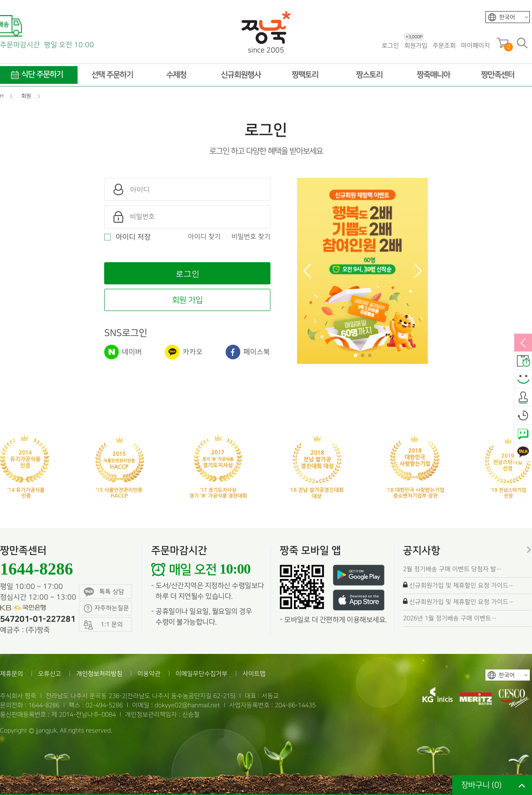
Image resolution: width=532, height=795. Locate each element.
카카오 (184, 352)
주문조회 (444, 45)
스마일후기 (523, 380)
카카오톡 (523, 453)
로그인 (390, 45)
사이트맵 (254, 674)
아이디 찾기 (204, 237)
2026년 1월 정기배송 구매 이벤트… (450, 618)
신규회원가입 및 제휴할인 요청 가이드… (462, 585)
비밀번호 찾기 (251, 237)
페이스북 (248, 352)
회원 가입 (187, 300)
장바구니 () (481, 785)
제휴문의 (12, 674)
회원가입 (416, 45)
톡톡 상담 (104, 592)
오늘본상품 (523, 416)
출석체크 (523, 398)
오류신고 (50, 674)
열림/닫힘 (523, 343)
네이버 (123, 352)
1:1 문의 (103, 625)
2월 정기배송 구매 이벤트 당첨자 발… (452, 569)
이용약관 (149, 674)
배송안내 (523, 362)
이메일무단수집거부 (201, 674)
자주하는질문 (106, 608)
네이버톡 (523, 434)
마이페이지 (475, 45)
